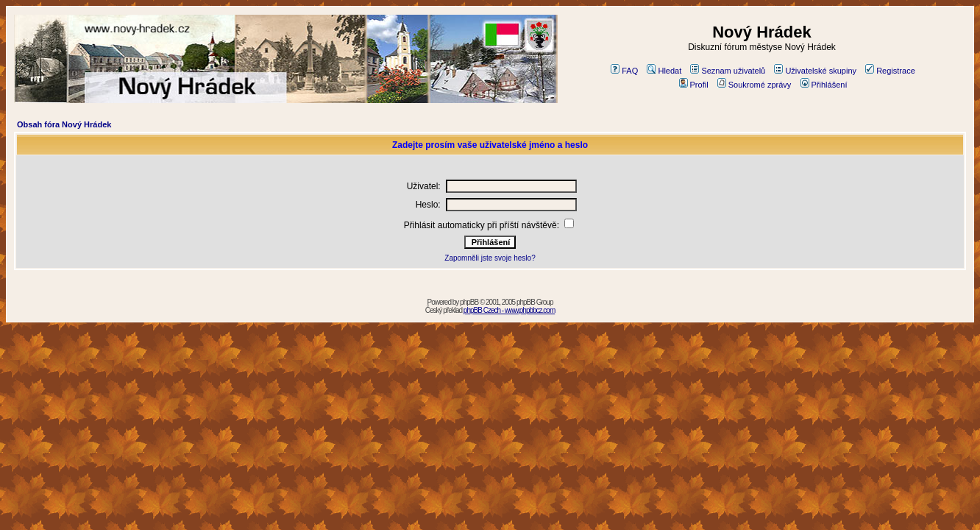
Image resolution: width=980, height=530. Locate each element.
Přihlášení (824, 85)
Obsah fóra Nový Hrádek (64, 124)
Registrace (890, 71)
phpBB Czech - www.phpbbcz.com (509, 310)
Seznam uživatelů (728, 71)
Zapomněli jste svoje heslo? (490, 258)
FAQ (624, 71)
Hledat (664, 71)
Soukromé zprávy (754, 85)
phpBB (469, 302)
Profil (694, 85)
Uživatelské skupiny (815, 71)
